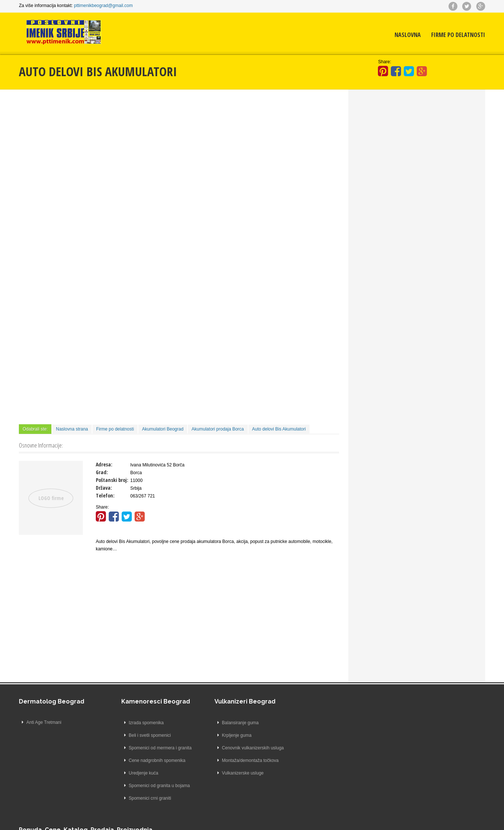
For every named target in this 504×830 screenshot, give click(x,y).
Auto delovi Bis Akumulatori (279, 429)
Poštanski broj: (112, 480)
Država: (104, 487)
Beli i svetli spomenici (141, 735)
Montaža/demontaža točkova (241, 760)
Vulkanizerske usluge (234, 773)
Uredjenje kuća (134, 773)
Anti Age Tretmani (44, 722)
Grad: (102, 472)
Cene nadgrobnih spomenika (148, 760)
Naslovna (408, 35)
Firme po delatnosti (458, 35)
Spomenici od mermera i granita (151, 748)
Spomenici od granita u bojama (150, 785)
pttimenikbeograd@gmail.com (103, 6)
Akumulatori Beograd (163, 429)
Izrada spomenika (137, 722)
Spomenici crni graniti (141, 798)
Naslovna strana (72, 429)
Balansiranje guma (231, 722)
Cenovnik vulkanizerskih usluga (243, 748)
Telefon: (105, 495)
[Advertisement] (179, 152)
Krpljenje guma (227, 735)
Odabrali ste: (35, 429)
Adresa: (104, 464)
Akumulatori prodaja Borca (218, 429)
